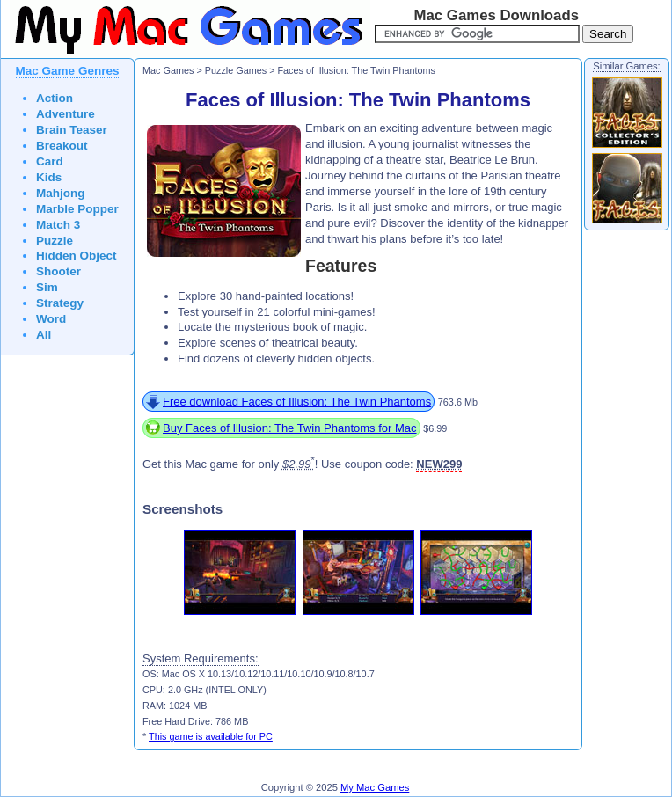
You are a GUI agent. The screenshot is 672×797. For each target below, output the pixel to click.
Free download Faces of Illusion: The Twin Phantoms (297, 402)
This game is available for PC (211, 736)
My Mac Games (375, 787)
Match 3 (58, 225)
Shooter (58, 271)
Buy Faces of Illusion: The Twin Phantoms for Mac (290, 428)
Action (55, 98)
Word (51, 319)
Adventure (66, 114)
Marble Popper (77, 209)
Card (50, 161)
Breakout (62, 146)
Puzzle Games (236, 70)
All (44, 335)
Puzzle (55, 241)
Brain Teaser (72, 130)
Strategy (60, 303)
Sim (47, 287)
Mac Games (168, 70)
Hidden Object (77, 256)
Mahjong (61, 193)
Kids (49, 177)
